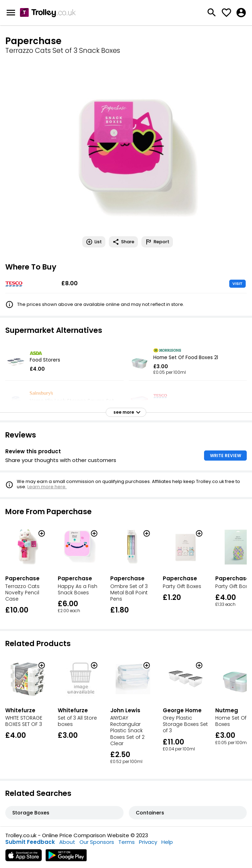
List (94, 242)
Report (157, 242)
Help (167, 842)
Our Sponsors (97, 842)
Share (123, 242)
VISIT (237, 283)
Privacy (148, 842)
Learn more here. (47, 487)
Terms (127, 842)
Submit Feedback (30, 842)
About (67, 842)
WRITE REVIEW (226, 456)
